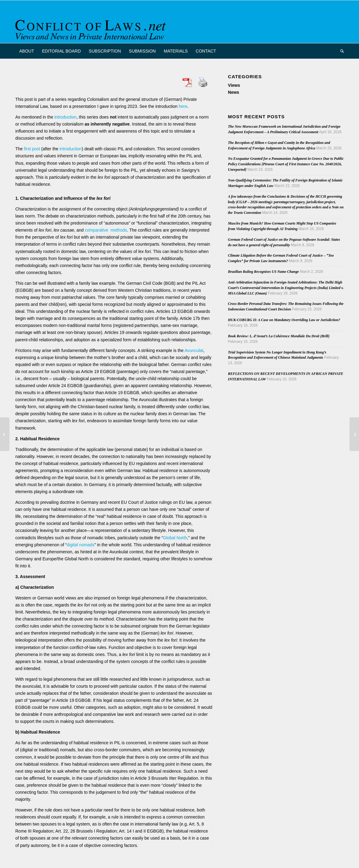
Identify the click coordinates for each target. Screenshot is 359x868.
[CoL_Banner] (92, 27)
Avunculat (194, 350)
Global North (175, 538)
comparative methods (106, 230)
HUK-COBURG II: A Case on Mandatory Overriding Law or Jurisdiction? (284, 320)
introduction (65, 117)
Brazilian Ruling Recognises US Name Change (264, 272)
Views (234, 85)
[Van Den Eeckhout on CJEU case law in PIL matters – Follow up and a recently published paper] (354, 434)
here (183, 106)
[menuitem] (27, 51)
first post (32, 149)
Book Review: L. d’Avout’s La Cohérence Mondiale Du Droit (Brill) (279, 336)
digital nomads (80, 545)
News (234, 92)
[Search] (340, 51)
